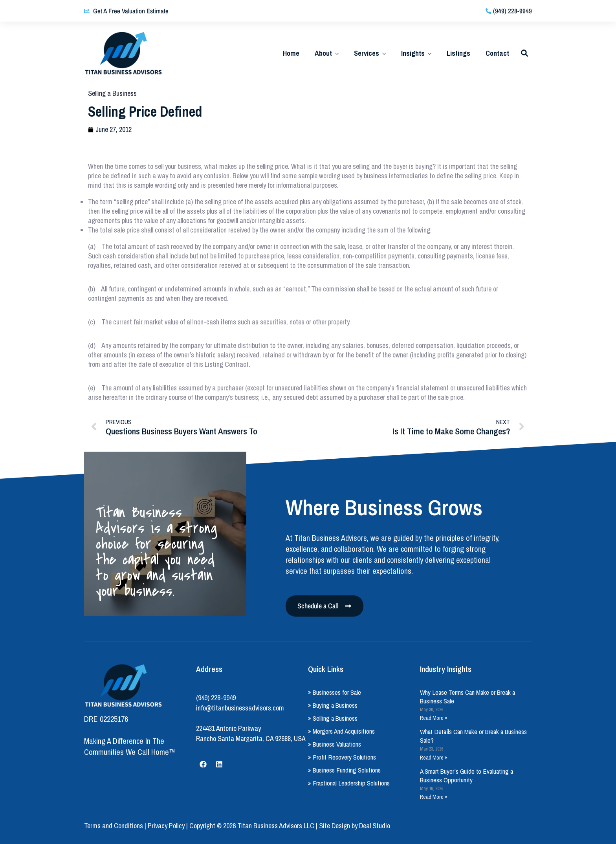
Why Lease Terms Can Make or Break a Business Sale (467, 697)
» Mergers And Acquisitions (341, 731)
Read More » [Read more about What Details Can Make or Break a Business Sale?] (434, 758)
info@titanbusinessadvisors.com (240, 708)
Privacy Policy (166, 826)
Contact (497, 53)
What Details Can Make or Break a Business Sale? (473, 736)
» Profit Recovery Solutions (342, 757)
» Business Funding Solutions (344, 770)
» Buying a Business (333, 705)
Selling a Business (112, 93)
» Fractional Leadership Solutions (349, 783)
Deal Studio (375, 826)
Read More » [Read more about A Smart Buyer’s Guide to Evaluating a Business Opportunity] (434, 797)
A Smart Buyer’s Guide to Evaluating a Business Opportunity (467, 775)
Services (367, 53)
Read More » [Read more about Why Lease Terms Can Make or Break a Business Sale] (434, 718)
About (323, 53)
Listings (458, 53)
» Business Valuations (335, 744)
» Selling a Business (333, 718)
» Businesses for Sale (335, 692)
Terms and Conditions (114, 826)
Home (291, 53)
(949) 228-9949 (216, 698)
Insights (413, 53)
